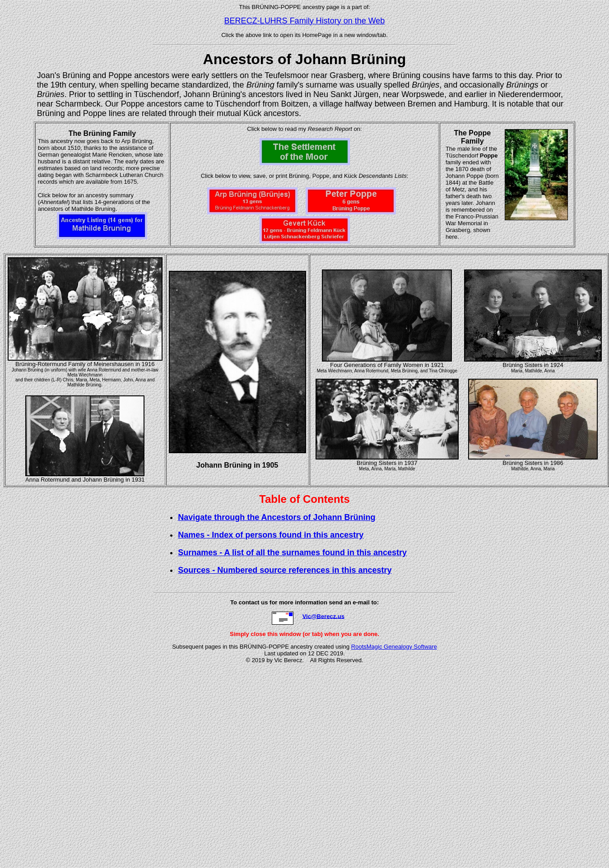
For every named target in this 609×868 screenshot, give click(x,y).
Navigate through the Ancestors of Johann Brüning (277, 517)
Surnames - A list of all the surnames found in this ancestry (292, 552)
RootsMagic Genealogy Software (394, 647)
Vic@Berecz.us (323, 616)
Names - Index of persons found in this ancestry (271, 535)
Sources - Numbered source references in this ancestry (285, 570)
